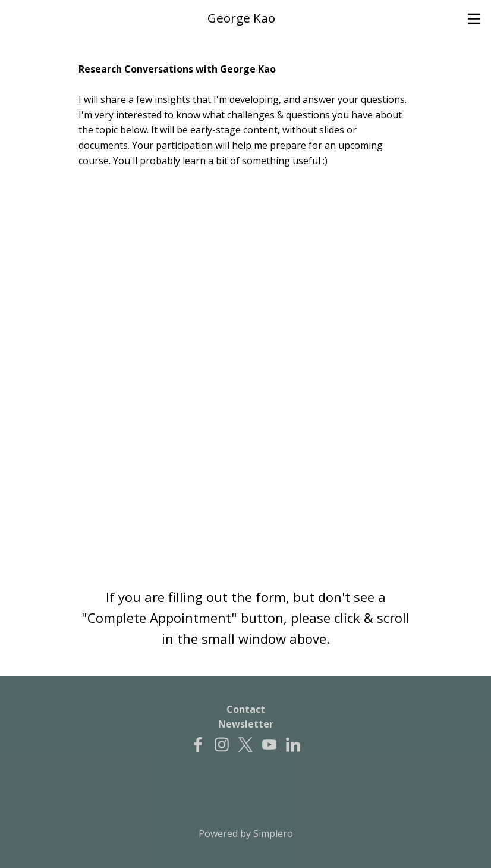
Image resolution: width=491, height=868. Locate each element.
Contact (246, 709)
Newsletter (246, 724)
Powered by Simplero (246, 833)
